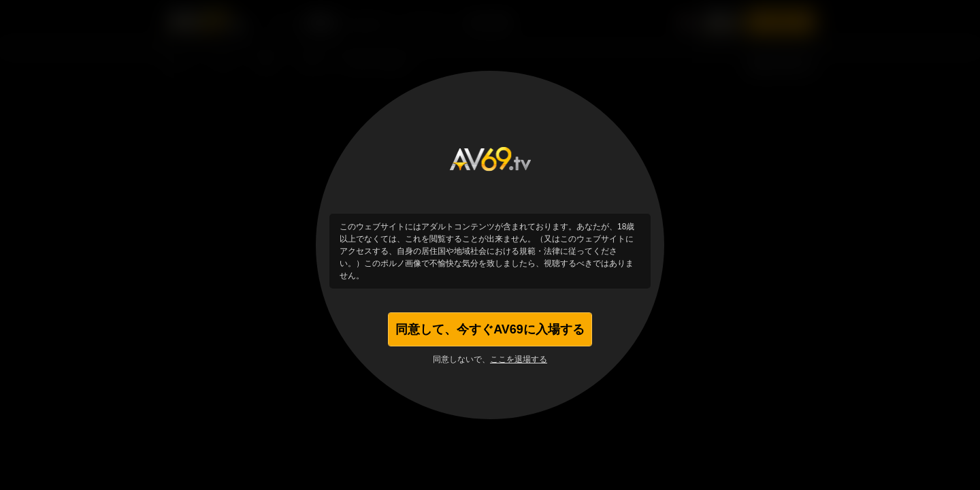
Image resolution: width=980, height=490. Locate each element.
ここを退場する (519, 359)
